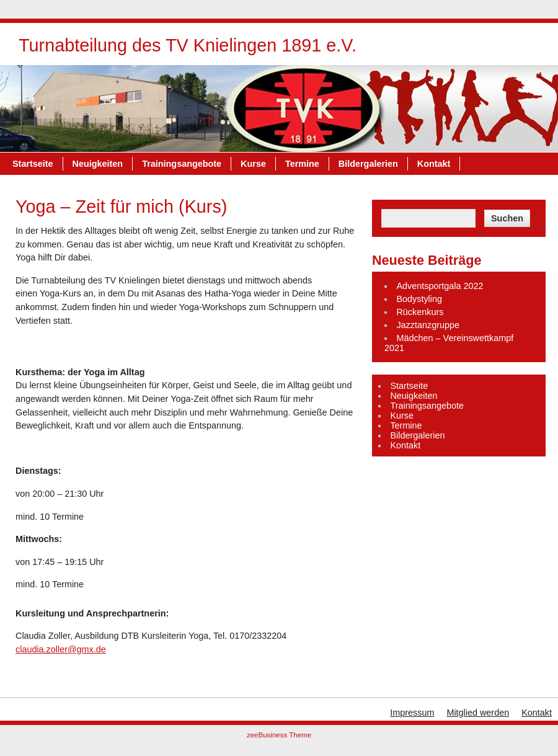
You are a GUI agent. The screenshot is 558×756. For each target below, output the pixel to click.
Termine (302, 164)
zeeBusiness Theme (279, 735)
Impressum (412, 713)
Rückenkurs (420, 312)
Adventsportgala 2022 (440, 286)
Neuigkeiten (98, 164)
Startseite (33, 164)
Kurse (253, 164)
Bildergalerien (368, 164)
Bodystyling (419, 299)
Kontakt (434, 164)
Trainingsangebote (182, 164)
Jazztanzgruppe (428, 325)
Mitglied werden (478, 713)
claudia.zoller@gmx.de (61, 649)
